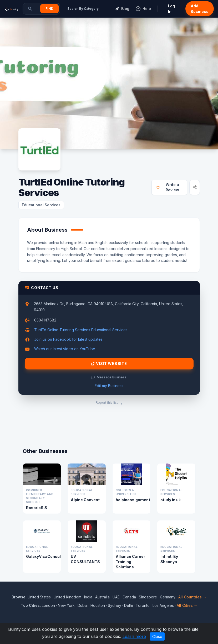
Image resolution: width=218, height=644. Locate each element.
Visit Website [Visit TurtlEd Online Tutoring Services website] (109, 364)
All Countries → (192, 597)
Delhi (128, 605)
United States (39, 597)
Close (157, 636)
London (48, 605)
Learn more (134, 636)
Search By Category (83, 9)
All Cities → (187, 605)
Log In (171, 9)
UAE (116, 597)
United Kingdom (67, 597)
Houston (98, 605)
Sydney (115, 605)
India (88, 597)
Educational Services (41, 205)
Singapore (148, 597)
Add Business (200, 9)
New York (66, 605)
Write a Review (168, 187)
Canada (129, 597)
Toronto (143, 605)
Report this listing (109, 402)
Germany (168, 597)
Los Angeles (163, 605)
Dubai (83, 605)
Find (49, 9)
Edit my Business (109, 386)
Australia (102, 597)
